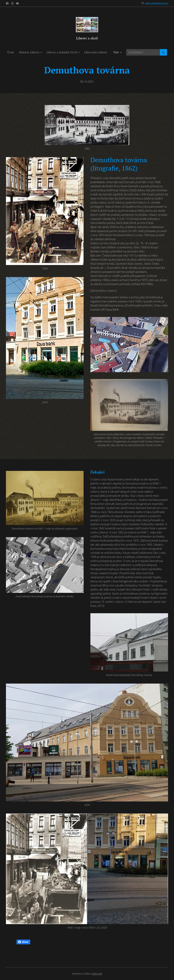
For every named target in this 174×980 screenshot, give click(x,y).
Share (23, 942)
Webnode (97, 974)
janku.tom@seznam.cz (157, 3)
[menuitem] (12, 52)
